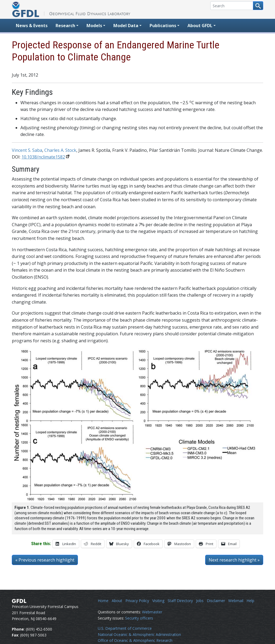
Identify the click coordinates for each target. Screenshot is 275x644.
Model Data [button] (126, 26)
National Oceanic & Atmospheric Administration (139, 634)
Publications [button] (163, 26)
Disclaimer (216, 601)
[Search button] (258, 6)
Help (250, 601)
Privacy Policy (137, 601)
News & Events (32, 26)
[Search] (232, 6)
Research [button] (65, 26)
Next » (234, 560)
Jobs (200, 601)
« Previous (45, 560)
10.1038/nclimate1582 (43, 157)
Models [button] (94, 26)
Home (103, 601)
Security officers (139, 618)
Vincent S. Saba (27, 150)
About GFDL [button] (200, 26)
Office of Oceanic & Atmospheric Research (135, 640)
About (117, 601)
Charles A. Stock (60, 150)
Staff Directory (180, 601)
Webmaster (152, 612)
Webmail (236, 601)
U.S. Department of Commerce (125, 628)
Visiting (158, 601)
